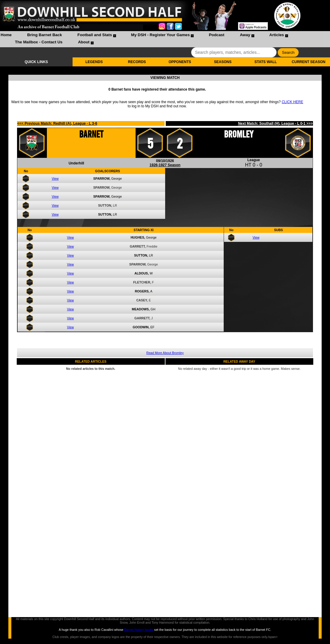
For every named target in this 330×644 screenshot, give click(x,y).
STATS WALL (266, 62)
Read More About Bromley (165, 353)
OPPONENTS (180, 62)
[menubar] (165, 39)
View (55, 178)
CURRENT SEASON (309, 62)
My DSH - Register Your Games (161, 35)
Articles (277, 35)
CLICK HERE (292, 102)
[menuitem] (6, 36)
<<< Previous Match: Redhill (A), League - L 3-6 (57, 123)
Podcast (217, 35)
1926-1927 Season (165, 165)
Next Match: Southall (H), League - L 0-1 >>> (275, 123)
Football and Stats (95, 35)
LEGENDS (94, 62)
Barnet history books (139, 630)
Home (6, 35)
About (84, 42)
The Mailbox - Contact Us (39, 42)
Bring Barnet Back (44, 35)
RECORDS (137, 62)
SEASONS (223, 62)
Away (245, 35)
